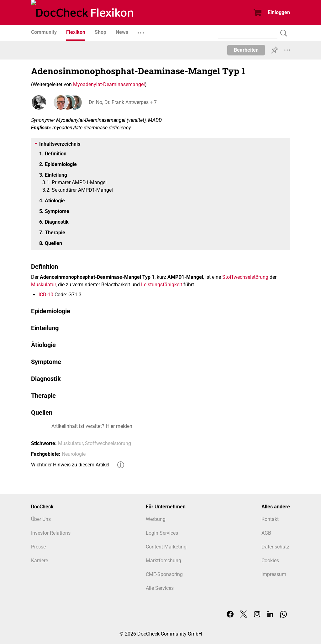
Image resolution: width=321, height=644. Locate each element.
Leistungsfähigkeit (162, 285)
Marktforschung (163, 561)
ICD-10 (46, 295)
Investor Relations (51, 533)
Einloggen (279, 12)
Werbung (156, 519)
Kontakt (270, 519)
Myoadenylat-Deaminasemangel (109, 84)
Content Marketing (166, 547)
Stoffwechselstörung (245, 277)
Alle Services (160, 588)
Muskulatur (43, 285)
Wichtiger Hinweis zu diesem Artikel (70, 465)
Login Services (162, 533)
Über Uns (41, 519)
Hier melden (119, 426)
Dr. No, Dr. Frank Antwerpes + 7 (121, 102)
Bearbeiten (246, 50)
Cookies (270, 561)
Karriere (39, 561)
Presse (38, 547)
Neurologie (74, 454)
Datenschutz (275, 547)
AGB (266, 533)
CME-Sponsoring (164, 574)
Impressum (274, 574)
